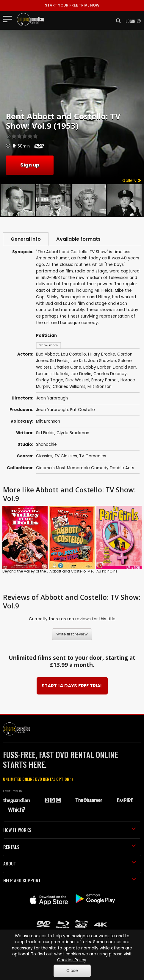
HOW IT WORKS (70, 830)
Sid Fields (45, 433)
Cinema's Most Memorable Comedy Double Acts (85, 468)
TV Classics (66, 456)
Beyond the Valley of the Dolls (29, 571)
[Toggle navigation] (9, 19)
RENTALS (70, 847)
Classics (44, 456)
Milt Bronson (48, 421)
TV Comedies (93, 456)
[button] (117, 21)
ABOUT (70, 863)
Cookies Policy (72, 960)
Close (72, 971)
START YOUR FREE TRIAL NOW (72, 5)
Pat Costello (82, 410)
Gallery (132, 181)
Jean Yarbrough (52, 410)
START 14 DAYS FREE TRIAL (72, 686)
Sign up (30, 165)
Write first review (72, 634)
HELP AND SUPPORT (70, 880)
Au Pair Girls (107, 571)
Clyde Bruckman (73, 433)
